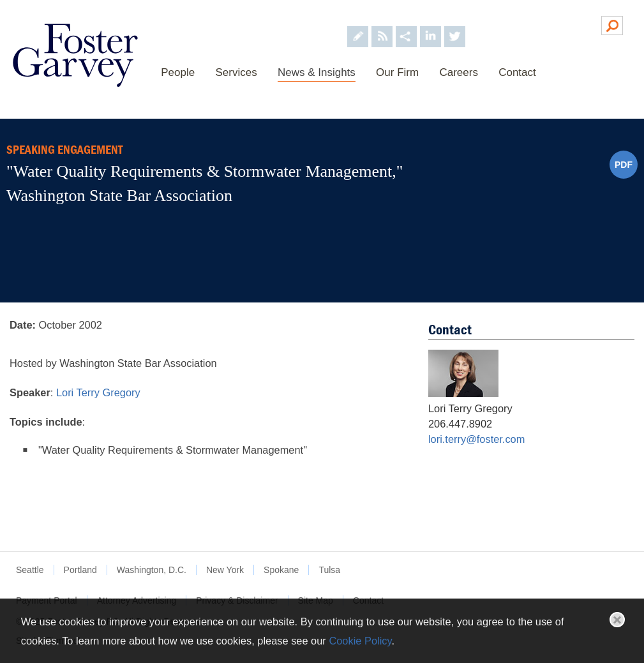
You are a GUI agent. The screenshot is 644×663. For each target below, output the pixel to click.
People (178, 72)
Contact (517, 72)
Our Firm (397, 72)
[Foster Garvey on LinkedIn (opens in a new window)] (431, 25)
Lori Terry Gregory (470, 408)
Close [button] (617, 620)
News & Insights (317, 72)
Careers (458, 72)
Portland (80, 570)
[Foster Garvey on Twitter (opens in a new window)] (455, 25)
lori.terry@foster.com (476, 439)
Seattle (30, 570)
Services (236, 72)
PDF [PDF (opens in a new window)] (624, 165)
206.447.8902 (460, 424)
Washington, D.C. (152, 570)
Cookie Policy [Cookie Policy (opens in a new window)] (360, 641)
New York (225, 570)
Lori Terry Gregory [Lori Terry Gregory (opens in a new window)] (98, 392)
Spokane (281, 570)
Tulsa (329, 570)
